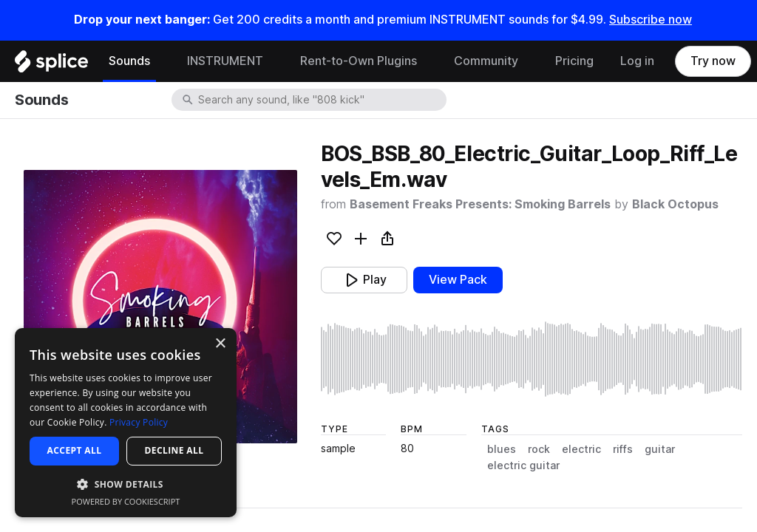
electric (581, 449)
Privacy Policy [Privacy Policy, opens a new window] (139, 422)
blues (502, 449)
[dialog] (126, 423)
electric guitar (523, 465)
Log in (637, 61)
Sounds (129, 61)
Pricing (574, 61)
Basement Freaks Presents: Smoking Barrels (480, 204)
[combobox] (321, 100)
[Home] (51, 65)
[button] (126, 484)
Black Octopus (675, 204)
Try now (713, 61)
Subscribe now (651, 20)
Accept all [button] (75, 450)
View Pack (458, 280)
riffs (623, 449)
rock (539, 449)
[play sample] (532, 359)
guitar (660, 449)
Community (486, 61)
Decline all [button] (174, 450)
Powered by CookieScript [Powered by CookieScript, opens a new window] (126, 501)
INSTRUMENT (225, 61)
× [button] (220, 344)
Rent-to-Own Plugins (359, 61)
